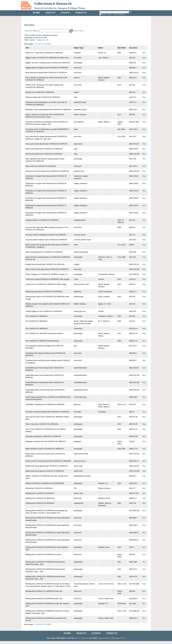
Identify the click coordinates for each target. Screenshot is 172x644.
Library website (82, 638)
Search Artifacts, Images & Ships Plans (60, 8)
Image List (41, 40)
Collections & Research (53, 4)
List (47, 40)
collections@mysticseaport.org (111, 638)
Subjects (81, 13)
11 (51, 44)
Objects (50, 13)
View (144, 53)
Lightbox (32, 40)
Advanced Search (119, 14)
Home (36, 13)
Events (65, 13)
